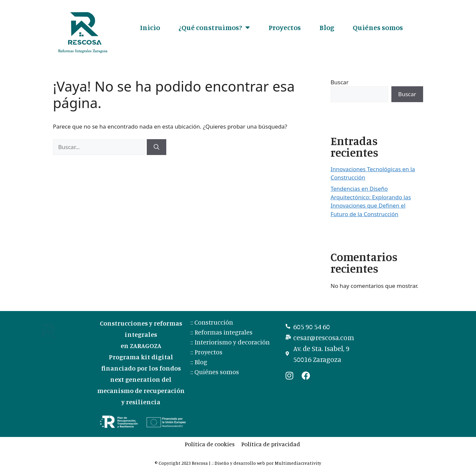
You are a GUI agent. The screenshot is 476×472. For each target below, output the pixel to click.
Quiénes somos (378, 27)
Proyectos (285, 27)
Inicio (150, 27)
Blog (327, 27)
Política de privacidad (271, 444)
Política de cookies (210, 444)
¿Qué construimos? (214, 27)
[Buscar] (157, 147)
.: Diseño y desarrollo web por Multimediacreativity (266, 463)
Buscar (339, 82)
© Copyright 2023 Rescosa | (183, 463)
